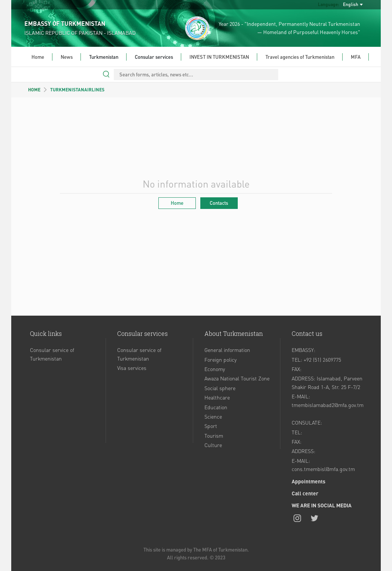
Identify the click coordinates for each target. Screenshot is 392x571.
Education (216, 407)
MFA (356, 57)
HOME (34, 90)
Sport (211, 426)
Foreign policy (221, 359)
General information (227, 350)
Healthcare (217, 397)
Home (38, 57)
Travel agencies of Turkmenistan (300, 57)
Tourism (214, 435)
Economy (215, 369)
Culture (213, 445)
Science (213, 416)
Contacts (219, 203)
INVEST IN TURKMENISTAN (219, 57)
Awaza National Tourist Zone (237, 378)
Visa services (132, 368)
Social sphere (220, 388)
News (67, 57)
